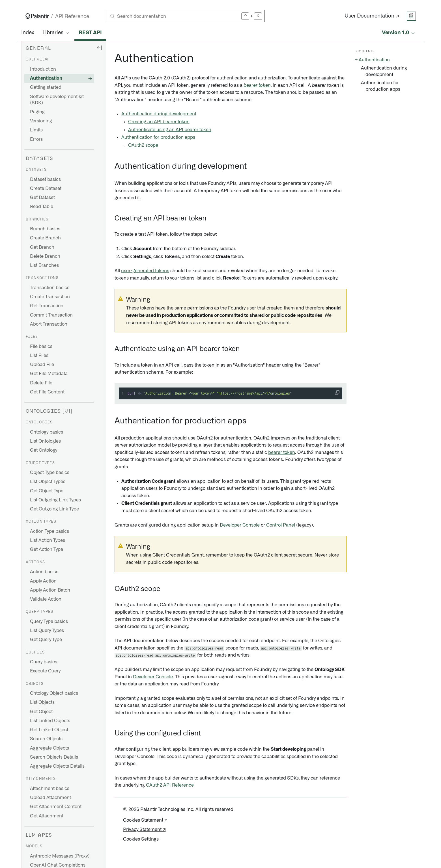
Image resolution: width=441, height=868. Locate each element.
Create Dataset (46, 189)
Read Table (42, 207)
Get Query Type (46, 640)
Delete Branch (45, 256)
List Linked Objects (50, 721)
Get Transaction (47, 306)
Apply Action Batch (50, 590)
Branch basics (45, 229)
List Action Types (48, 540)
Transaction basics (50, 288)
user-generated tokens (145, 271)
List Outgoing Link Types (55, 500)
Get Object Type (47, 491)
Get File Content (47, 392)
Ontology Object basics (54, 693)
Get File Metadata (49, 374)
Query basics (44, 662)
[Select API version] (399, 33)
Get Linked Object (49, 730)
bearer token (257, 85)
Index (28, 33)
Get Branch (42, 247)
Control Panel (281, 525)
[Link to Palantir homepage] (37, 16)
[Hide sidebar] (99, 47)
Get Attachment (47, 816)
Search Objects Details (54, 757)
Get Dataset (42, 198)
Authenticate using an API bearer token (170, 130)
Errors (36, 139)
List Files (39, 356)
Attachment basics (50, 789)
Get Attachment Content (56, 807)
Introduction (43, 69)
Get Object (41, 712)
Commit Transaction (51, 315)
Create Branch (45, 238)
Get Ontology (44, 450)
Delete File (41, 383)
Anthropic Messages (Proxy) (60, 856)
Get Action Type (47, 549)
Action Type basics (50, 531)
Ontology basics (47, 432)
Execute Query (45, 671)
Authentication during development (159, 114)
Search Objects (46, 739)
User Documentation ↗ (372, 16)
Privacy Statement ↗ (144, 830)
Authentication (46, 78)
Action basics (44, 572)
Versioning (41, 121)
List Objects (42, 702)
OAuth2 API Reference (170, 785)
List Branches (44, 265)
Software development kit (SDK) (57, 100)
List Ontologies (45, 441)
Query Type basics (49, 622)
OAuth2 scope (143, 145)
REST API (90, 33)
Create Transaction (50, 297)
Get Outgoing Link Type (54, 509)
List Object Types (48, 482)
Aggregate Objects (50, 748)
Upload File (42, 365)
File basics (41, 347)
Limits (36, 130)
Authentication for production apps (158, 137)
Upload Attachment (50, 798)
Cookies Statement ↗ (145, 820)
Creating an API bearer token (159, 122)
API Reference (72, 17)
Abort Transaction (49, 324)
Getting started (46, 87)
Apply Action (43, 581)
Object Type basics (50, 473)
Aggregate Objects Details (57, 766)
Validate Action (46, 599)
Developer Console (240, 525)
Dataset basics (45, 179)
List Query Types (47, 631)
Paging (37, 112)
